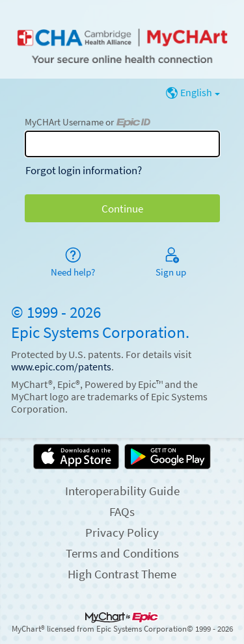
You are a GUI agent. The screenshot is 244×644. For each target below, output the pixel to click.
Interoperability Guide (122, 491)
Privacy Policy (122, 532)
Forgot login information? (84, 170)
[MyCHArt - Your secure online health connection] (122, 40)
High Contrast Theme (122, 574)
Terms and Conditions (122, 553)
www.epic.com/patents (61, 367)
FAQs (122, 511)
